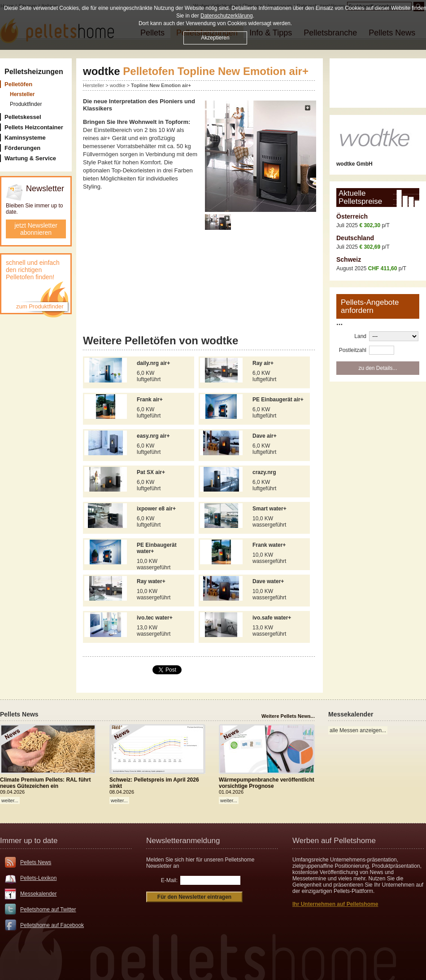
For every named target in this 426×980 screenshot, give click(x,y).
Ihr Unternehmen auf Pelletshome (335, 904)
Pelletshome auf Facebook (52, 925)
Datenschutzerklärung (227, 16)
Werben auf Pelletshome (334, 841)
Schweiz (349, 259)
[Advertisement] (200, 284)
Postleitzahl (353, 350)
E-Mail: (169, 880)
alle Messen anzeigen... (358, 730)
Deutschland (355, 238)
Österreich (352, 216)
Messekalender (38, 894)
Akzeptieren (215, 38)
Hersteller (93, 85)
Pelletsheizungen (34, 72)
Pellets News (36, 862)
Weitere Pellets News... (288, 716)
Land (360, 336)
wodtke (118, 85)
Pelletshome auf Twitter (48, 910)
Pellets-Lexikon (38, 878)
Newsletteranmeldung (183, 841)
